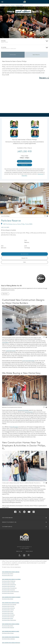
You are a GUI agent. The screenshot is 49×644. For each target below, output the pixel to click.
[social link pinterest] (47, 216)
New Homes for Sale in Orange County (9, 585)
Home (3, 6)
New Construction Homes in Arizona (11, 572)
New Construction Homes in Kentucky (11, 643)
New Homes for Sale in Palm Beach (8, 615)
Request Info (24, 258)
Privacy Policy (29, 551)
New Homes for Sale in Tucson (8, 575)
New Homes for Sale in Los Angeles (8, 583)
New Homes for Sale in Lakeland (8, 610)
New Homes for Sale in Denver (8, 599)
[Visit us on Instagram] (34, 512)
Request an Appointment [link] (24, 161)
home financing (29, 412)
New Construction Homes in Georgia (11, 624)
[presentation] (2, 213)
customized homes (11, 351)
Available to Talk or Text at (24, 148)
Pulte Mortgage (14, 427)
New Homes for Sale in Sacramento (9, 590)
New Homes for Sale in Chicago (8, 633)
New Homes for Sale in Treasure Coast (9, 620)
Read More (5, 294)
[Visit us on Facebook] (15, 512)
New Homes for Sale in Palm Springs (9, 586)
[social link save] (45, 216)
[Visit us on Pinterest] (24, 512)
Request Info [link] (24, 165)
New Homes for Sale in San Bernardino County (10, 591)
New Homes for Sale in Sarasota (8, 617)
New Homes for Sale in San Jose (8, 593)
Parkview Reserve (11, 221)
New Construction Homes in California (11, 579)
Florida (7, 6)
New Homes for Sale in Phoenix (8, 574)
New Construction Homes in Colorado (11, 597)
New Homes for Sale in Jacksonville (8, 608)
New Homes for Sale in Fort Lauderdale (9, 605)
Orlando (13, 6)
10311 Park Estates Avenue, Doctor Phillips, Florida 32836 (17, 224)
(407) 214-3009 (5, 227)
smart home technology (28, 361)
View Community (25, 254)
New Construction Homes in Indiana (11, 637)
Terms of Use (19, 551)
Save (24, 262)
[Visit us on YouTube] (29, 512)
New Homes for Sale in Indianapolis (8, 639)
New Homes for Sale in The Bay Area (9, 581)
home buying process (23, 410)
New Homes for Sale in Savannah (8, 628)
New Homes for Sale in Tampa (8, 618)
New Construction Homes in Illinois (11, 631)
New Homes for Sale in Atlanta (8, 626)
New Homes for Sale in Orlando (8, 613)
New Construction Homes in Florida (11, 603)
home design (5, 342)
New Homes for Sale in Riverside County (9, 588)
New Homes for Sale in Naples (8, 611)
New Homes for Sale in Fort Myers (8, 606)
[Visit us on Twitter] (20, 512)
